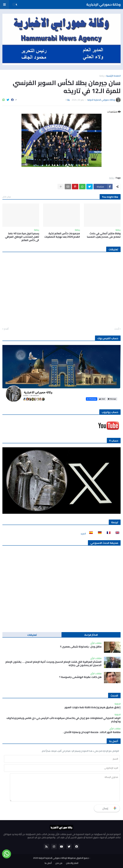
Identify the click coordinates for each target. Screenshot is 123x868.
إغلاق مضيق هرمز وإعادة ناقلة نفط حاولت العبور (93, 707)
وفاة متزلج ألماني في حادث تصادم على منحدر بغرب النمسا (104, 235)
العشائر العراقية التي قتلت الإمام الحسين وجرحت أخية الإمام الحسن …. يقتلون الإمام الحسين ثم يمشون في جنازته (53, 663)
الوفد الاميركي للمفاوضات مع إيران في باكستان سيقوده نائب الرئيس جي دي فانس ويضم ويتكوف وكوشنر (64, 720)
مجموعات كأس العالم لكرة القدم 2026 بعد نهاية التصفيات (62, 235)
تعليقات (32, 635)
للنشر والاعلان (72, 863)
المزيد (83, 534)
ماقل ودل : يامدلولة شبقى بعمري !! (81, 647)
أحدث (117, 329)
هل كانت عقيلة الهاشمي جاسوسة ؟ (80, 677)
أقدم (6, 329)
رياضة (102, 76)
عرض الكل (7, 197)
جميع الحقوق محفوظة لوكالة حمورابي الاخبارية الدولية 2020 (61, 858)
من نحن (59, 863)
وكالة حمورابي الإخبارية (103, 4)
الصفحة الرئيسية (113, 76)
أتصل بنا (48, 863)
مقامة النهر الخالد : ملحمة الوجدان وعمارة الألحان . (92, 732)
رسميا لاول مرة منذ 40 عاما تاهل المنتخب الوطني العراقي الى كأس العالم (22, 237)
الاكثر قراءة (91, 635)
